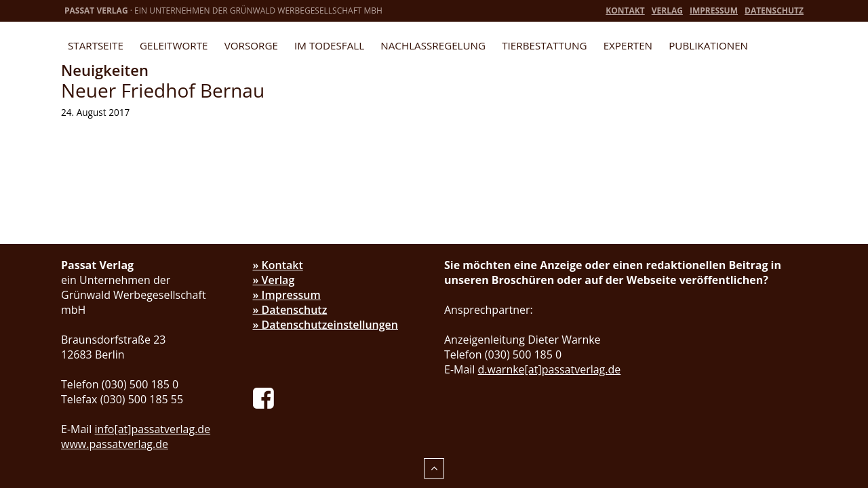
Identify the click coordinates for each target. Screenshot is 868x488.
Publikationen (708, 45)
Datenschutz (774, 11)
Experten (628, 45)
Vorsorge (251, 45)
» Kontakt (278, 265)
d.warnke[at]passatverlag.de (550, 369)
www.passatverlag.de (115, 444)
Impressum (714, 11)
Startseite (96, 45)
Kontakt (625, 11)
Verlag (667, 11)
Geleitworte (174, 45)
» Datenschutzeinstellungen (326, 325)
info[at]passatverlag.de (153, 429)
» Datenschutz (290, 310)
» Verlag (274, 280)
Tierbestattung (544, 45)
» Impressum (287, 295)
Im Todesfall (329, 45)
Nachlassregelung (433, 45)
